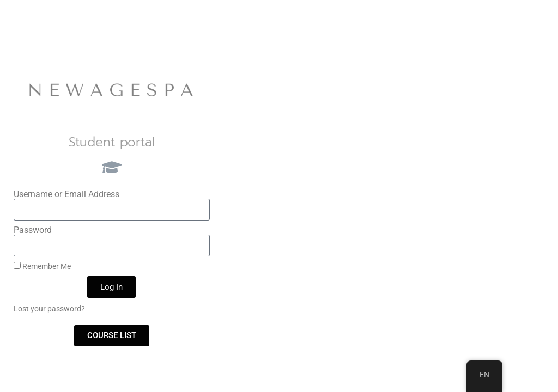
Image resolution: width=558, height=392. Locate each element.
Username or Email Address (66, 194)
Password (33, 230)
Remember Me (42, 266)
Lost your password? (49, 309)
